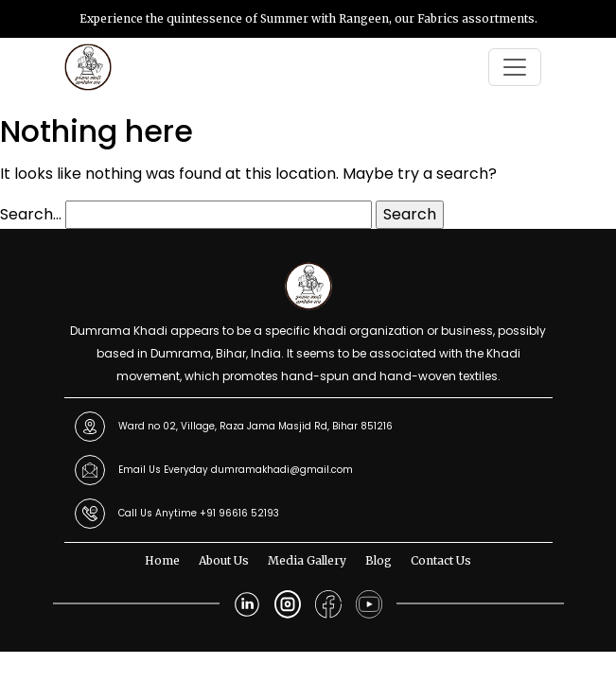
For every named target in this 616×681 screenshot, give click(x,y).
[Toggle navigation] (515, 67)
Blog (378, 560)
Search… (31, 214)
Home (162, 560)
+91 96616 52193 (239, 513)
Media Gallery (307, 560)
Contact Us (441, 560)
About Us (224, 560)
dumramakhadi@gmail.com (282, 470)
